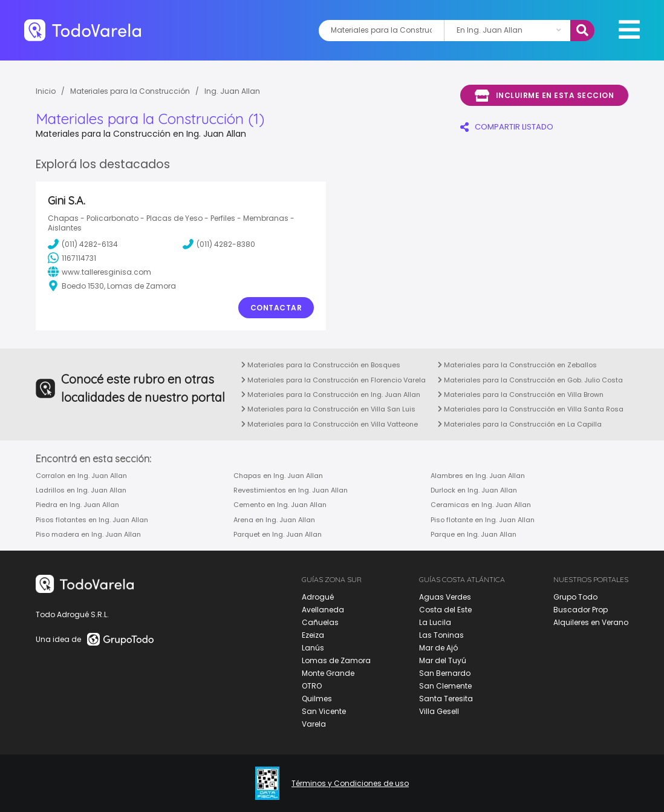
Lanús (313, 648)
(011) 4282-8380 (219, 244)
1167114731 (72, 258)
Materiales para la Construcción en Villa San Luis (328, 409)
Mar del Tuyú (443, 660)
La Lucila (435, 622)
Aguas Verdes (445, 597)
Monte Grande (328, 673)
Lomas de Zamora (336, 660)
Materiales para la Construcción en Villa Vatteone (330, 424)
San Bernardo (445, 673)
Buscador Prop (581, 610)
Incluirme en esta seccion (544, 96)
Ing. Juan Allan (232, 91)
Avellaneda (323, 610)
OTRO (312, 686)
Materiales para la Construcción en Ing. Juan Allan (331, 395)
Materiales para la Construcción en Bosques (321, 365)
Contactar (276, 308)
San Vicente (324, 711)
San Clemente (445, 686)
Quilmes (317, 699)
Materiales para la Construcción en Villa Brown (521, 395)
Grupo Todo (575, 597)
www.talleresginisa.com (99, 272)
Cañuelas (320, 622)
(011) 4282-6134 (83, 244)
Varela (314, 724)
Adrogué (318, 597)
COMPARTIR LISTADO (507, 127)
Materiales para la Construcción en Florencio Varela (334, 380)
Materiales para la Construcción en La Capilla (520, 424)
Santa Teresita (446, 699)
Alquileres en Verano (591, 622)
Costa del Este (445, 610)
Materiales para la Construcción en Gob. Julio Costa (530, 380)
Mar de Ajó (438, 648)
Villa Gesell (439, 711)
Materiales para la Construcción (130, 91)
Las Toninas (441, 635)
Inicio (46, 91)
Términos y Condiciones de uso (350, 784)
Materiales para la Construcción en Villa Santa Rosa (531, 409)
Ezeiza (313, 635)
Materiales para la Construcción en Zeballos (517, 365)
